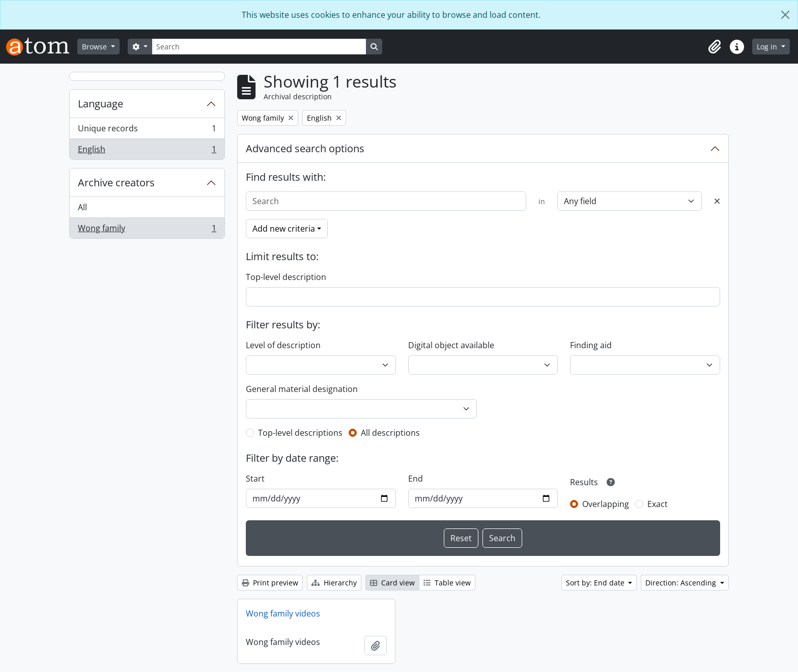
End (416, 479)
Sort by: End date (596, 583)
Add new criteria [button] (284, 229)
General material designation (302, 389)
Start (255, 479)
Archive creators (116, 183)
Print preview (270, 583)
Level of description (283, 345)
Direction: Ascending (682, 583)
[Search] (259, 47)
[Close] (785, 15)
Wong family (147, 230)
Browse (95, 47)
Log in (768, 47)
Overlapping (606, 504)
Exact (658, 504)
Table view (447, 583)
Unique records (147, 131)
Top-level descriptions (300, 433)
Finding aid (591, 345)
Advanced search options (305, 148)
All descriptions (390, 433)
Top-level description (286, 277)
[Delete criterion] (717, 201)
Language (101, 104)
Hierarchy (334, 583)
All (82, 207)
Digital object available (451, 345)
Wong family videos (283, 613)
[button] (715, 47)
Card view (392, 583)
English (147, 151)
